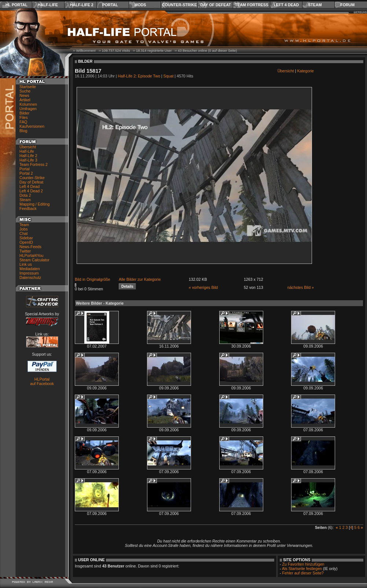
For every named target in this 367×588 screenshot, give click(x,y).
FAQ (23, 122)
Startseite (28, 87)
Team (24, 225)
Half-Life (48, 5)
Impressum (29, 273)
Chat (24, 233)
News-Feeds (30, 247)
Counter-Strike (179, 5)
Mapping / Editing (34, 204)
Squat (169, 76)
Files (24, 117)
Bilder (24, 113)
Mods (140, 5)
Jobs (24, 229)
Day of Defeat (216, 5)
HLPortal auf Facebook (42, 381)
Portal (110, 5)
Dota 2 (25, 195)
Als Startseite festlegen (302, 569)
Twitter (25, 251)
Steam (315, 5)
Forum (347, 5)
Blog (23, 131)
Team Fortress (252, 5)
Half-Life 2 (82, 5)
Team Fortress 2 (34, 164)
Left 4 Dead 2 (31, 191)
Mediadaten (30, 269)
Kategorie (305, 71)
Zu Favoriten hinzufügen (303, 564)
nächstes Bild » (301, 287)
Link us (26, 264)
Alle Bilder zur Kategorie (140, 279)
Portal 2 (26, 173)
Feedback (28, 208)
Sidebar (26, 238)
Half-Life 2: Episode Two (139, 76)
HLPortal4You (31, 255)
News (24, 95)
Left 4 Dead (286, 5)
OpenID (26, 242)
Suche (25, 91)
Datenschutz (30, 277)
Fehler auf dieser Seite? (303, 573)
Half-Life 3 (28, 160)
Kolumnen (28, 104)
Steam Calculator (34, 260)
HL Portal (16, 5)
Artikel (25, 100)
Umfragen (28, 109)
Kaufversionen (32, 126)
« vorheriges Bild (203, 287)
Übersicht (28, 147)
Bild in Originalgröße (93, 279)
